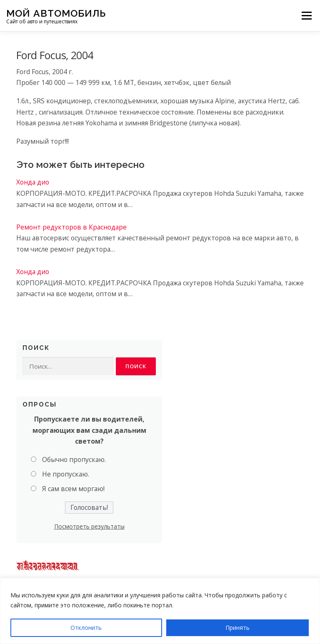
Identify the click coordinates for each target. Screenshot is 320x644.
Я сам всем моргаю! (73, 489)
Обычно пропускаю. (74, 460)
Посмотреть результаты (89, 527)
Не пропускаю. (66, 474)
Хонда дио (33, 182)
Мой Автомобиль (56, 13)
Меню (306, 15)
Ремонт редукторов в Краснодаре (71, 227)
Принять (237, 628)
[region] (160, 611)
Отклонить (86, 628)
